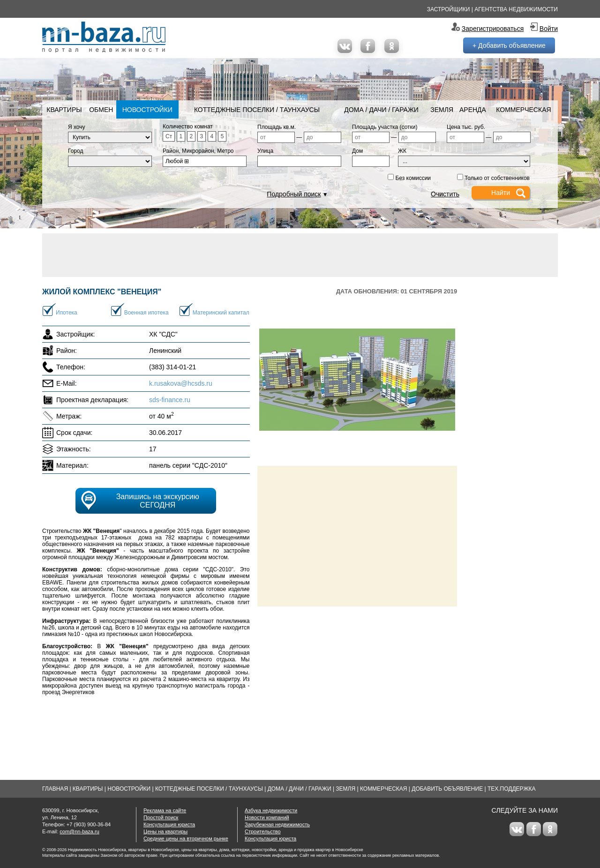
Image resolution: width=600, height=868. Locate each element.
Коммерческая (523, 110)
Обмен (101, 110)
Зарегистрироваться (493, 29)
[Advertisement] (300, 254)
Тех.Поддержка (512, 789)
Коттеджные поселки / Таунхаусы (257, 110)
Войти (549, 29)
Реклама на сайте (165, 810)
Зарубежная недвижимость (277, 824)
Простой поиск (161, 817)
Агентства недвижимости (516, 9)
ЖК (402, 151)
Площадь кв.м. (277, 127)
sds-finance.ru (170, 400)
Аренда (473, 110)
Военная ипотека (146, 313)
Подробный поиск (294, 194)
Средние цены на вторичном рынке (186, 838)
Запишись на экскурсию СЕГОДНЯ (158, 501)
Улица (265, 151)
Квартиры (64, 110)
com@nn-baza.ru (79, 831)
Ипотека (67, 313)
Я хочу (77, 127)
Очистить (445, 194)
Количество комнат (188, 127)
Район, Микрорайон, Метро (198, 151)
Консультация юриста (169, 824)
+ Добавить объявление (509, 45)
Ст (169, 136)
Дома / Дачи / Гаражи (381, 110)
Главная (55, 789)
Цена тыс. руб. (466, 127)
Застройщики (449, 9)
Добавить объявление (447, 789)
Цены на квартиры (165, 831)
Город (75, 151)
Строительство (263, 831)
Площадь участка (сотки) (385, 127)
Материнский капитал (221, 313)
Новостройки (147, 110)
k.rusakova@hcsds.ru (181, 383)
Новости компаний (267, 817)
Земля (442, 110)
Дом (357, 151)
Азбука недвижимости (271, 810)
